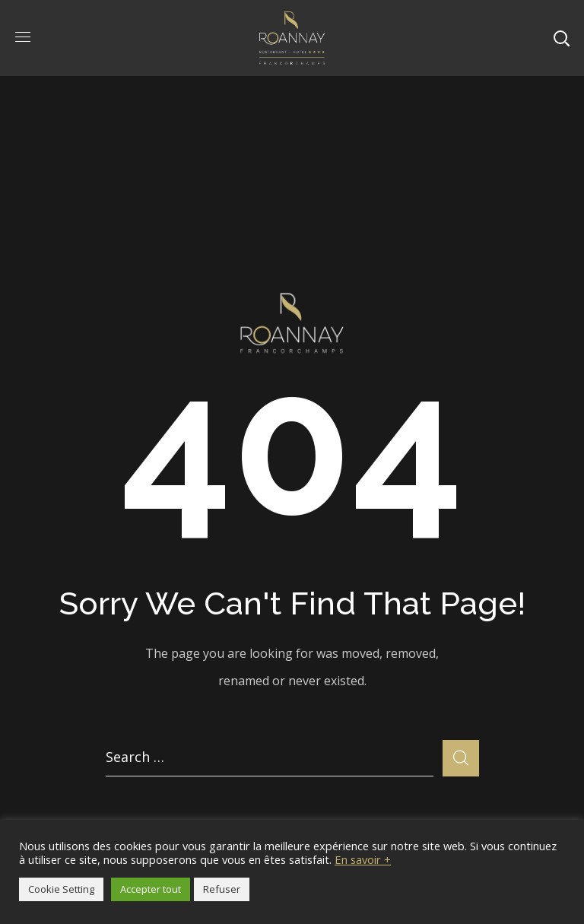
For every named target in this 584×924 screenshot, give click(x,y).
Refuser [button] (222, 889)
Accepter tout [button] (151, 889)
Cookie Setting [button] (61, 889)
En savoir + (363, 859)
